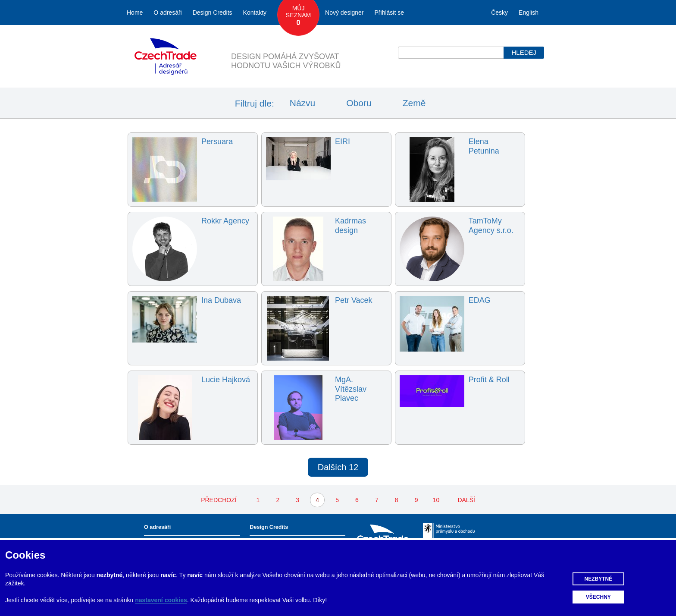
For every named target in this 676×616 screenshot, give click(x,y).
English (529, 13)
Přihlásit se (389, 13)
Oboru (359, 103)
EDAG (480, 300)
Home (135, 13)
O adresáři (167, 13)
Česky (499, 13)
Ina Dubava (221, 300)
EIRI (343, 141)
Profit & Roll (489, 380)
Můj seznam (298, 16)
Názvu (303, 103)
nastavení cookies (161, 600)
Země (414, 103)
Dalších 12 (338, 467)
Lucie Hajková (226, 380)
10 (436, 500)
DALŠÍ (466, 500)
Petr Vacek (354, 300)
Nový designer (344, 13)
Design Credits (213, 13)
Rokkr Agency (225, 221)
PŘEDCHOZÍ (219, 500)
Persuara (217, 141)
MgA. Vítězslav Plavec (351, 389)
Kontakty (255, 13)
